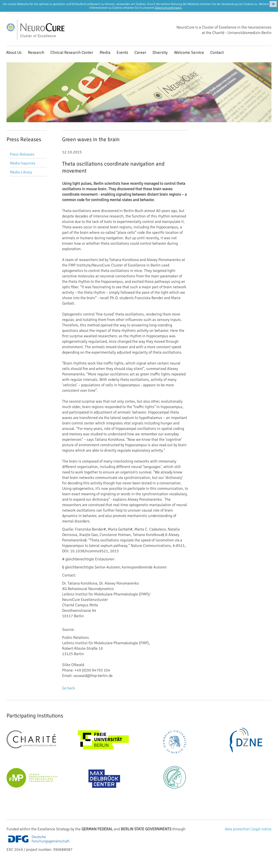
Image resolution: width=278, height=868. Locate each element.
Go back (69, 688)
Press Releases (22, 154)
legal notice (262, 829)
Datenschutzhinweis (168, 8)
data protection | (239, 829)
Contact (217, 53)
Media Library (21, 172)
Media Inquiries (23, 163)
